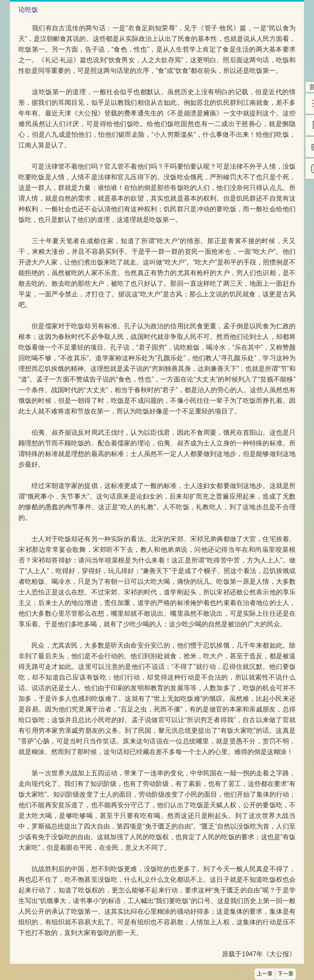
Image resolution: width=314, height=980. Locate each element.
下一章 (286, 974)
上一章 (265, 974)
